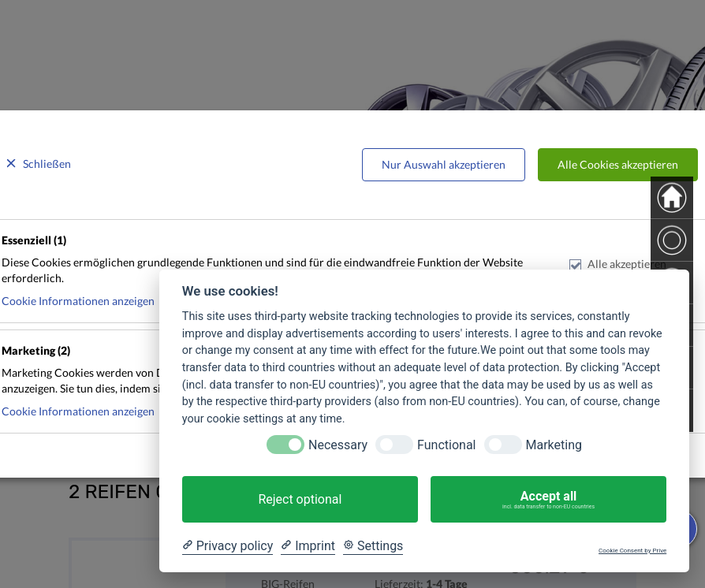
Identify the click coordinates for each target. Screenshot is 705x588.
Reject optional (300, 499)
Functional (446, 445)
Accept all (548, 500)
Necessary (338, 445)
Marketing (554, 445)
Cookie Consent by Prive (632, 551)
